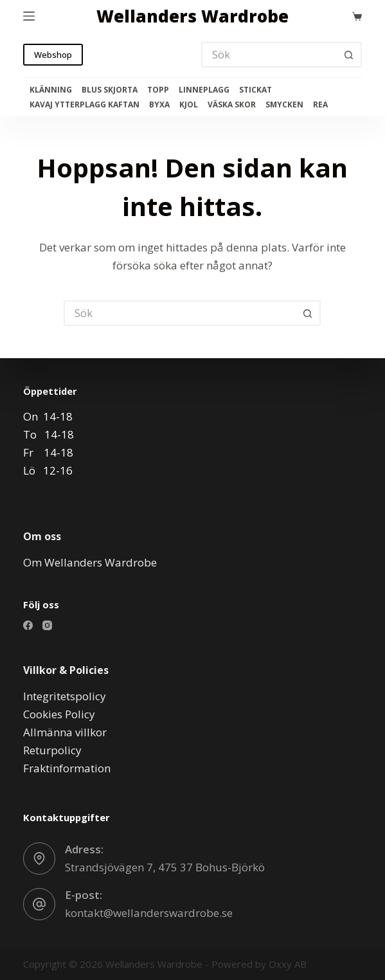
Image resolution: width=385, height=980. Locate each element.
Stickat (255, 90)
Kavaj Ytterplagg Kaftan (85, 105)
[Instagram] (47, 625)
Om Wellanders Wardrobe (90, 562)
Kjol (189, 105)
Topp (158, 90)
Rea (320, 105)
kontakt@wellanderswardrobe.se (149, 913)
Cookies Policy (59, 714)
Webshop (53, 55)
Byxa (159, 105)
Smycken (284, 105)
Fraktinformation (67, 768)
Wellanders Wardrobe (192, 16)
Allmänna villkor (65, 732)
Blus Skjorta (110, 90)
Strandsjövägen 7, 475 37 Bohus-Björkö (165, 867)
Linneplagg (204, 90)
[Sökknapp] (349, 55)
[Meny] (29, 16)
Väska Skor (232, 105)
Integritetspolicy (65, 696)
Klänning (51, 90)
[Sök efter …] (269, 55)
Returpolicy (52, 750)
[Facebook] (28, 625)
